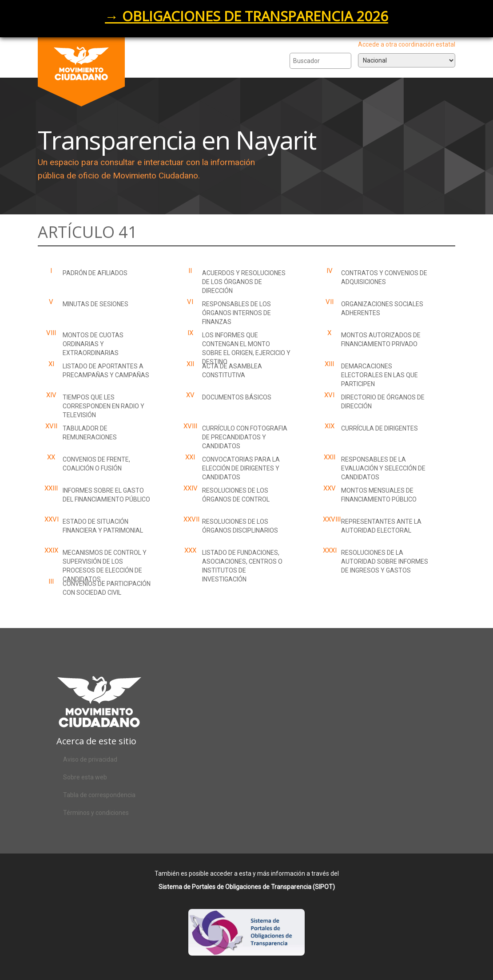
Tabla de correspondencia (99, 795)
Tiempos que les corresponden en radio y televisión (103, 406)
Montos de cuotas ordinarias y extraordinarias (93, 344)
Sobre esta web (85, 777)
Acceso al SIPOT (247, 940)
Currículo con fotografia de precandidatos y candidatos (245, 437)
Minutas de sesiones (95, 304)
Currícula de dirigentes (380, 428)
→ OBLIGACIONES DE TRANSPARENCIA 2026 (246, 16)
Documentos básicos (237, 397)
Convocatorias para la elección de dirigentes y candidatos (241, 468)
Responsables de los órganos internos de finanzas (237, 313)
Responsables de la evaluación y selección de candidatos (383, 468)
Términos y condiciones (96, 813)
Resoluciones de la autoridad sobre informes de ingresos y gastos (385, 561)
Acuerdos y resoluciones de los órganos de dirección (244, 282)
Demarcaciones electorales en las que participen (380, 375)
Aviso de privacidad (90, 759)
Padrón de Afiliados (95, 273)
